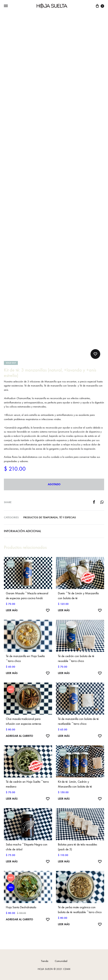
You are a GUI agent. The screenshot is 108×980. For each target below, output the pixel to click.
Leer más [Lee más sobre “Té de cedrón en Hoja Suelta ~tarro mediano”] (12, 799)
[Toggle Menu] (6, 6)
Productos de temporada (40, 517)
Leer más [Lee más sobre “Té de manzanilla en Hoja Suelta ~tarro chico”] (12, 673)
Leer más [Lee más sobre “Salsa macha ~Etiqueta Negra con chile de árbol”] (12, 862)
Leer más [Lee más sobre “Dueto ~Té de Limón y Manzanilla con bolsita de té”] (64, 610)
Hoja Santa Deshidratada (21, 907)
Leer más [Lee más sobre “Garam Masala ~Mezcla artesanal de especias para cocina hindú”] (12, 610)
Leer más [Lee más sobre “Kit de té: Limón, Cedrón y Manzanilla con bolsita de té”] (64, 799)
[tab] (54, 531)
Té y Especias (67, 517)
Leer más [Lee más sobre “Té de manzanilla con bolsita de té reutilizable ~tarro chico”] (64, 736)
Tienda (45, 961)
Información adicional (22, 531)
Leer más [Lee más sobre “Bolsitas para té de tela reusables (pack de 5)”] (64, 862)
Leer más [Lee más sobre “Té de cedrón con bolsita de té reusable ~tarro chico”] (64, 673)
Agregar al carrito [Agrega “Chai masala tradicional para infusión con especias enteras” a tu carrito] (19, 736)
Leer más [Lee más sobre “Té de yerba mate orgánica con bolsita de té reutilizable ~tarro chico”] (64, 924)
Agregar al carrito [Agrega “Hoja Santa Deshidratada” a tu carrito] (19, 919)
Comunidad (61, 961)
